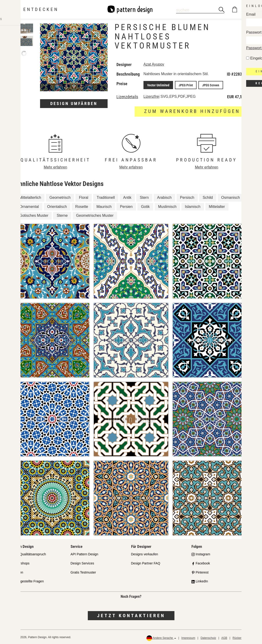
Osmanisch (231, 197)
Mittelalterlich (30, 197)
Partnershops (20, 563)
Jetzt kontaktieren (131, 615)
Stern (144, 197)
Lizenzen (17, 571)
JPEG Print (184, 85)
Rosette (82, 206)
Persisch (187, 197)
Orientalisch (57, 206)
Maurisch (104, 206)
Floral (84, 197)
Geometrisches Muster (95, 215)
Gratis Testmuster (83, 571)
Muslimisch (167, 206)
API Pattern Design (84, 553)
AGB (224, 637)
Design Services (82, 563)
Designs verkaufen (145, 553)
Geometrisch (60, 197)
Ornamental (29, 206)
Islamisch (193, 206)
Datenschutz (208, 637)
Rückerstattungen (244, 637)
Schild (208, 197)
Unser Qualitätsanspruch (28, 553)
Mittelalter (217, 206)
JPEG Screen (207, 85)
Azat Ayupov (155, 64)
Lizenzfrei (152, 96)
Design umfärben (74, 103)
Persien (126, 206)
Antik (127, 197)
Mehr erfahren (56, 166)
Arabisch (164, 197)
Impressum (188, 637)
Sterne (62, 215)
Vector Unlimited (158, 85)
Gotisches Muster (34, 215)
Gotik (145, 206)
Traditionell (106, 197)
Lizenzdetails (127, 96)
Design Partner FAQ (146, 563)
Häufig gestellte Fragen (27, 581)
